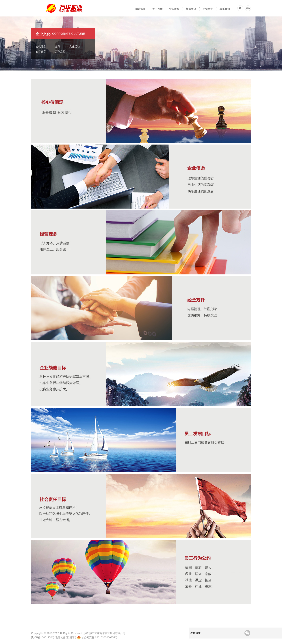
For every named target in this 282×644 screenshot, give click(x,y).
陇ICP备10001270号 (43, 637)
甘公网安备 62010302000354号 (97, 637)
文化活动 (75, 46)
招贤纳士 (208, 9)
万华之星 (60, 52)
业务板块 (174, 9)
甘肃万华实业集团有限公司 (110, 633)
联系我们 (225, 9)
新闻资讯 (191, 9)
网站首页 (140, 9)
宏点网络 (71, 637)
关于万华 (157, 9)
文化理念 (41, 46)
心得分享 (41, 52)
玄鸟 (58, 46)
